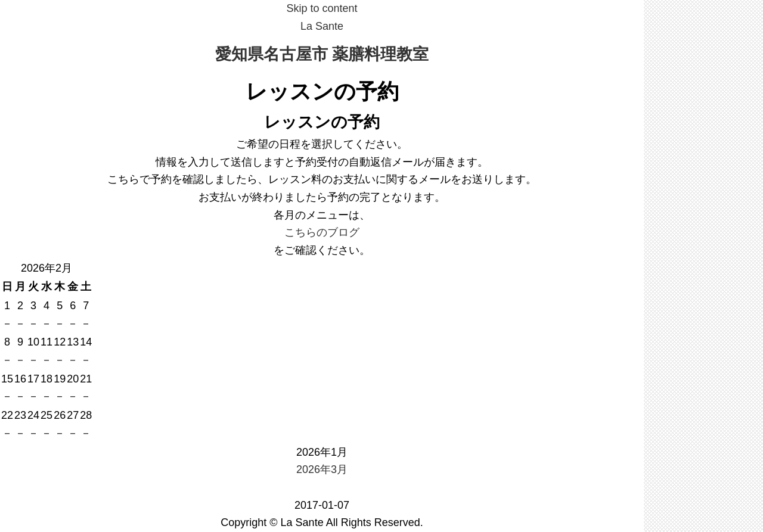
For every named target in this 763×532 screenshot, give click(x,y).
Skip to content (322, 8)
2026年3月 (322, 469)
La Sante (322, 26)
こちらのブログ (322, 232)
